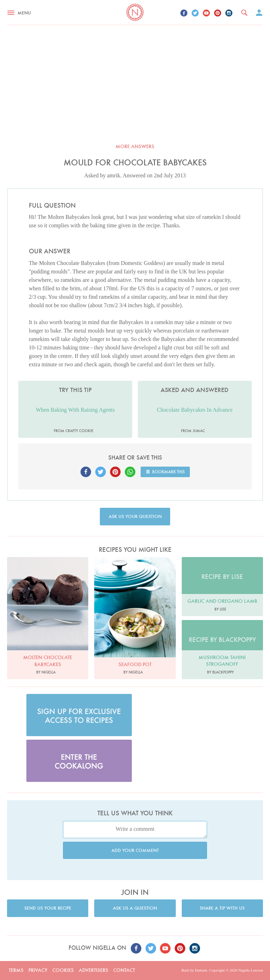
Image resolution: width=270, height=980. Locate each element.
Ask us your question (135, 516)
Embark (201, 970)
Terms (16, 970)
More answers (135, 146)
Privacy (38, 970)
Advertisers (94, 970)
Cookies (63, 970)
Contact (124, 970)
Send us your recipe (48, 908)
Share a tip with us (222, 908)
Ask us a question (135, 908)
